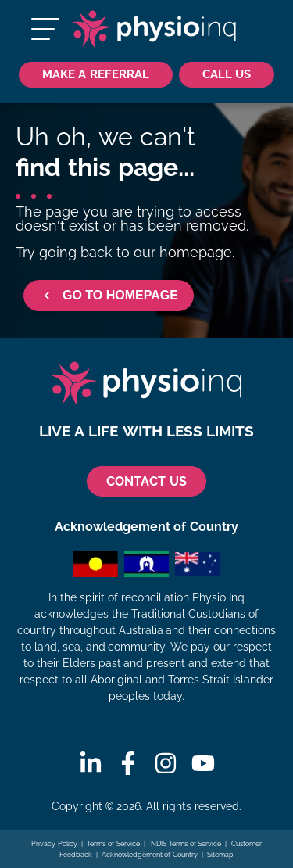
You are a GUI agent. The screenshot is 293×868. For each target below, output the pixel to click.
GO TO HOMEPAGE (109, 296)
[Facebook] (128, 763)
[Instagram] (166, 763)
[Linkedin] (91, 763)
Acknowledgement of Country (150, 855)
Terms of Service (113, 844)
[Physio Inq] (154, 29)
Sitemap (220, 855)
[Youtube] (203, 763)
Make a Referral (96, 74)
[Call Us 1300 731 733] (227, 75)
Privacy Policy (54, 844)
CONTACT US (146, 481)
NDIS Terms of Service (185, 844)
